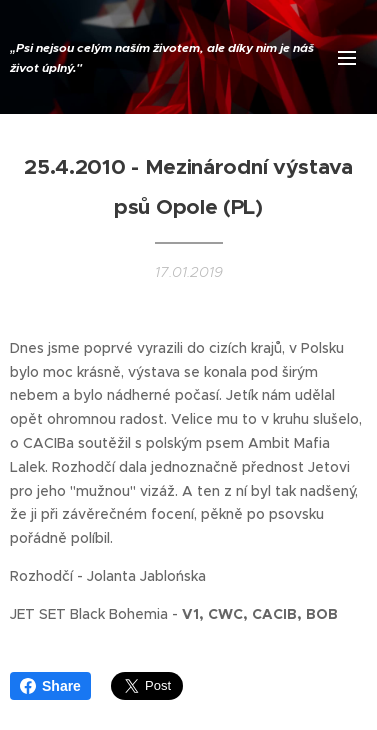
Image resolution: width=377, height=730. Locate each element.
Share (50, 686)
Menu (347, 58)
